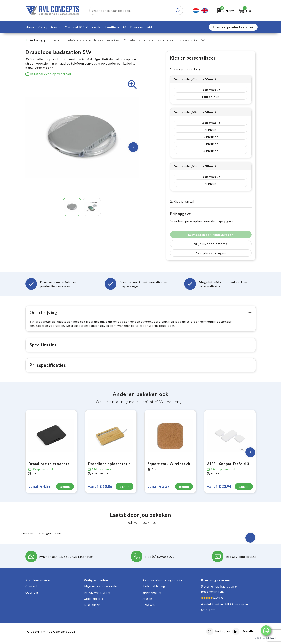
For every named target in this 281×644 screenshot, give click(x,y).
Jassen (147, 603)
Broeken (149, 609)
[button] (266, 631)
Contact (31, 590)
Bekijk (65, 491)
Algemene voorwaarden (101, 590)
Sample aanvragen (211, 253)
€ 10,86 (100, 491)
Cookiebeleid (94, 603)
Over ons (32, 597)
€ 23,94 (219, 491)
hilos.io (273, 638)
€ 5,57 (159, 491)
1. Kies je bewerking (185, 69)
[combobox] (132, 10)
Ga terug (36, 40)
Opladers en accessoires (143, 40)
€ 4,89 (40, 491)
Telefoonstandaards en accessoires (93, 40)
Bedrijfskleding (154, 590)
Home (52, 40)
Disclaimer (92, 609)
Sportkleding (152, 597)
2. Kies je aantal (182, 201)
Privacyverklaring (97, 597)
